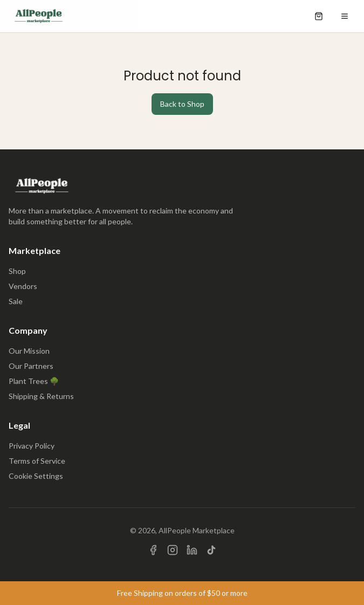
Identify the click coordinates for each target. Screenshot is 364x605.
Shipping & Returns (41, 396)
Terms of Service (37, 461)
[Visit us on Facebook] (153, 550)
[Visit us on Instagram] (173, 550)
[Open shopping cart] (319, 16)
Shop (17, 271)
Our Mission (29, 351)
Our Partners (31, 366)
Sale (16, 301)
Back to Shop (182, 104)
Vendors (23, 286)
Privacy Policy (32, 446)
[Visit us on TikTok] (211, 550)
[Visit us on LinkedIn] (192, 550)
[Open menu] (345, 16)
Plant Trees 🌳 (34, 381)
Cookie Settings (36, 476)
